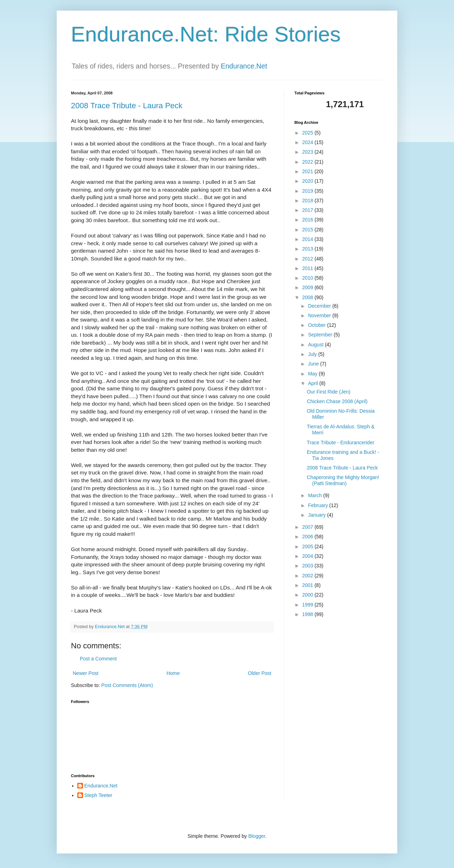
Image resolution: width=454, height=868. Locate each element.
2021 (308, 171)
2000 (308, 595)
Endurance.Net (244, 66)
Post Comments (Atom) (127, 685)
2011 (308, 268)
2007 (308, 527)
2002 (308, 576)
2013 (308, 249)
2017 (308, 210)
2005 (308, 546)
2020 (308, 181)
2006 (308, 537)
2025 (308, 133)
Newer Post (85, 673)
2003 (308, 566)
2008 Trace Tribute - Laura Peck (127, 106)
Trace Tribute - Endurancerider (340, 443)
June (314, 364)
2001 (308, 585)
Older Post (260, 673)
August (316, 345)
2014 (308, 239)
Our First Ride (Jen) (329, 392)
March (315, 495)
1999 (308, 605)
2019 (308, 191)
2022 (308, 162)
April (314, 383)
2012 (308, 259)
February (319, 505)
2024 (308, 142)
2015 (308, 230)
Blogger (257, 836)
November (320, 315)
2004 (308, 556)
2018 (308, 200)
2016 (308, 220)
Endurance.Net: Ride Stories (206, 34)
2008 (308, 297)
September (321, 335)
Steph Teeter (98, 795)
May (313, 374)
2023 (308, 152)
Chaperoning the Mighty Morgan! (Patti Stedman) (343, 480)
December (320, 306)
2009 (308, 287)
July (313, 354)
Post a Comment (98, 659)
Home (173, 673)
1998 (308, 614)
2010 (308, 278)
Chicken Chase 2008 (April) (337, 401)
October (317, 325)
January (317, 515)
